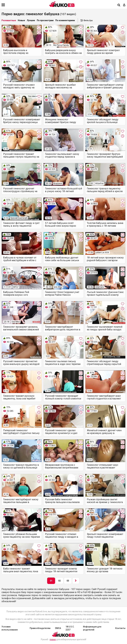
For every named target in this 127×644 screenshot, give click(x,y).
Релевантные (9, 20)
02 (59, 581)
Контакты (120, 628)
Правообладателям (40, 628)
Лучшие (31, 20)
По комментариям (65, 20)
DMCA (58, 628)
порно (53, 639)
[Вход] (124, 5)
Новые (21, 20)
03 (68, 581)
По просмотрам (45, 20)
